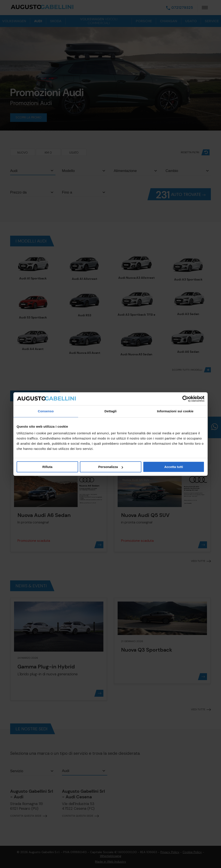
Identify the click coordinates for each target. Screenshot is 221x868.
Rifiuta (47, 467)
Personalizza (111, 467)
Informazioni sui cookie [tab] (175, 411)
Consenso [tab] (46, 411)
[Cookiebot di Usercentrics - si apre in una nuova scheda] (185, 399)
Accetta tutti (174, 467)
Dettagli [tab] (110, 411)
